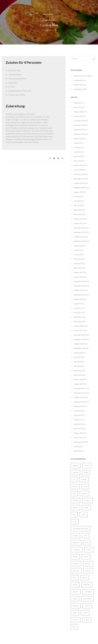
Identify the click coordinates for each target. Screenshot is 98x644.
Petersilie (88, 571)
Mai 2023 (77, 206)
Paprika (86, 557)
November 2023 (80, 179)
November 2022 (80, 232)
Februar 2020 (79, 380)
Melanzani (76, 543)
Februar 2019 (79, 433)
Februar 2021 (79, 326)
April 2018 (78, 451)
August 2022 (79, 246)
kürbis (84, 515)
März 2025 (78, 107)
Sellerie (75, 599)
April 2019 (78, 424)
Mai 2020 (77, 366)
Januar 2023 (79, 223)
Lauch (75, 522)
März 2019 (78, 429)
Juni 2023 (78, 201)
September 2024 (80, 134)
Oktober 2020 (79, 344)
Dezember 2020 (80, 335)
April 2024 (78, 156)
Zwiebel (87, 620)
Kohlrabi (75, 508)
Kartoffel (75, 500)
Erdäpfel (84, 479)
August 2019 (79, 406)
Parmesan (88, 564)
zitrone (85, 613)
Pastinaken (76, 571)
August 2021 (79, 299)
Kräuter (86, 508)
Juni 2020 (78, 362)
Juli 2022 (77, 250)
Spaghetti (76, 606)
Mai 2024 (77, 152)
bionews (87, 465)
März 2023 (78, 214)
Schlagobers (88, 592)
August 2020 (79, 353)
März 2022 (78, 268)
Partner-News (79, 85)
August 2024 (79, 139)
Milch (87, 543)
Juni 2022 (78, 255)
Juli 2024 (77, 143)
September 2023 (80, 188)
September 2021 (80, 295)
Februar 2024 (79, 165)
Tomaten (87, 606)
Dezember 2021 (80, 281)
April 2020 (78, 371)
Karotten (84, 493)
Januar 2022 (79, 277)
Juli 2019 (77, 411)
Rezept (85, 578)
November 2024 (80, 125)
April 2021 (78, 317)
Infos (74, 493)
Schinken (76, 592)
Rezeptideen (48, 14)
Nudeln (89, 550)
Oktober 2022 (79, 237)
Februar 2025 (79, 112)
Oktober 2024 (79, 130)
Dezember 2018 (80, 442)
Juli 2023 (77, 197)
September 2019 (80, 402)
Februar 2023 (79, 219)
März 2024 (78, 161)
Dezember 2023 (80, 174)
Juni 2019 (78, 415)
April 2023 (78, 210)
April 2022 (78, 264)
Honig (85, 486)
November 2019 (80, 393)
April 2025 (78, 103)
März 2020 (78, 375)
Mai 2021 (77, 313)
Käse (74, 515)
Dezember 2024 (80, 121)
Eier (74, 479)
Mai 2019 (77, 420)
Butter (86, 472)
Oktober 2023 (79, 183)
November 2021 (80, 286)
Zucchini (76, 620)
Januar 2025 (79, 116)
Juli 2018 (77, 447)
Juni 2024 (78, 148)
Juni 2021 (78, 308)
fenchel (75, 486)
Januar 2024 (79, 170)
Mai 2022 (77, 259)
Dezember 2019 (80, 388)
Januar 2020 (79, 384)
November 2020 (80, 339)
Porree (75, 578)
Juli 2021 (77, 304)
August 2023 (79, 192)
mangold (75, 536)
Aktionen (76, 465)
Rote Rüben (87, 585)
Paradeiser (76, 564)
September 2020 (80, 348)
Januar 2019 (79, 438)
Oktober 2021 (79, 290)
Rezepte (75, 585)
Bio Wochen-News (80, 76)
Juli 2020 (77, 357)
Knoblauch (87, 500)
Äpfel (74, 627)
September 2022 (80, 241)
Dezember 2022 (80, 228)
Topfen (75, 613)
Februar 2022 (79, 272)
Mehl (86, 536)
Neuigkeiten (78, 80)
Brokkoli (75, 472)
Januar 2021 (79, 330)
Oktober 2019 (79, 397)
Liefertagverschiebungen (80, 529)
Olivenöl (75, 557)
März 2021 (78, 322)
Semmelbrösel (87, 599)
